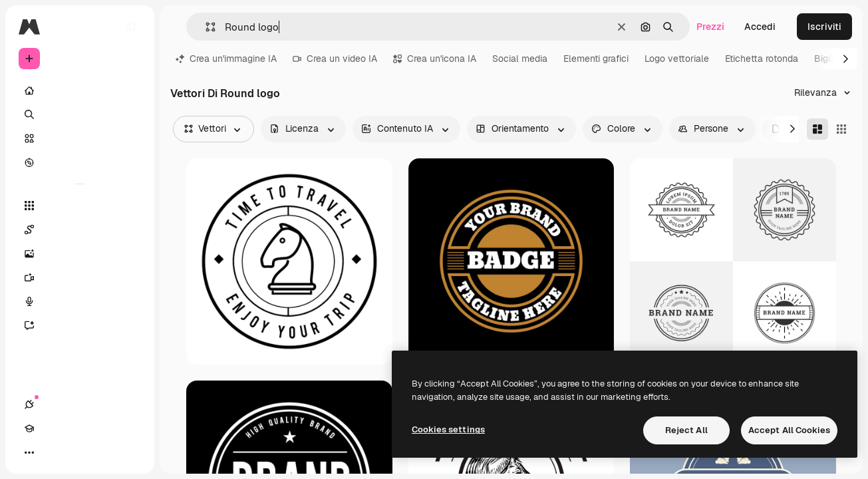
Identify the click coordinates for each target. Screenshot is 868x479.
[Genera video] (80, 277)
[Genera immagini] (80, 253)
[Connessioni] (29, 452)
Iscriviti (824, 27)
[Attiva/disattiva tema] (77, 452)
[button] (205, 27)
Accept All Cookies (789, 430)
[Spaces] (80, 230)
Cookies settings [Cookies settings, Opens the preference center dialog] (448, 429)
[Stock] (80, 138)
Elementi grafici (596, 59)
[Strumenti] (80, 206)
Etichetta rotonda (762, 59)
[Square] (841, 129)
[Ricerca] (80, 114)
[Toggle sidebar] (130, 27)
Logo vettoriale (677, 59)
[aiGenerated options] (406, 129)
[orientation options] (521, 129)
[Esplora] (80, 162)
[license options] (303, 129)
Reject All (686, 430)
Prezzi (710, 27)
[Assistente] (80, 325)
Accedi (760, 27)
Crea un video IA (335, 59)
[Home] (80, 90)
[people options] (712, 129)
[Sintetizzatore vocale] (80, 301)
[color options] (623, 129)
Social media (520, 59)
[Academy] (53, 452)
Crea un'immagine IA (226, 59)
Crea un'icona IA (435, 59)
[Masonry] (817, 129)
